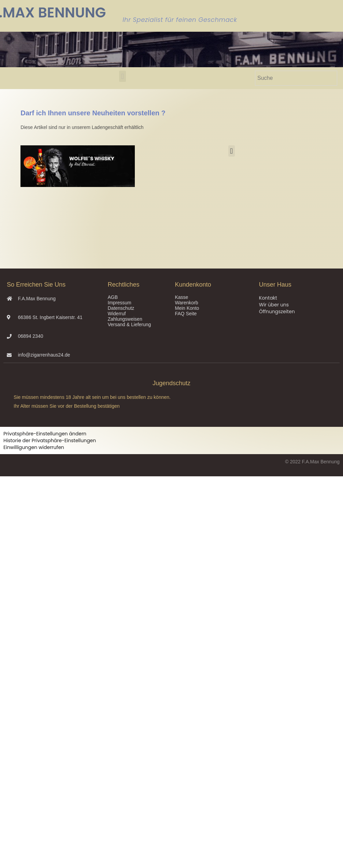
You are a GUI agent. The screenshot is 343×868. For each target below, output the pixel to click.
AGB (113, 297)
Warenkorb (187, 303)
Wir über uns (274, 305)
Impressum (120, 303)
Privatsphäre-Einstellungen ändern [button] (45, 434)
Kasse (182, 297)
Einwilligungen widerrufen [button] (34, 447)
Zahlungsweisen (125, 319)
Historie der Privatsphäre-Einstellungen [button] (50, 440)
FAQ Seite (186, 314)
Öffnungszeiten (277, 312)
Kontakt (268, 298)
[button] (122, 76)
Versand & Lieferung (130, 324)
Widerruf (117, 314)
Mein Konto (187, 308)
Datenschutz (121, 308)
